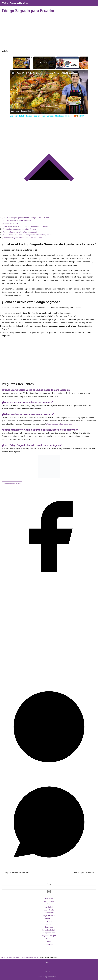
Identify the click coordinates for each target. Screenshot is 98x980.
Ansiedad (49, 907)
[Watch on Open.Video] (21, 111)
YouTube (47, 971)
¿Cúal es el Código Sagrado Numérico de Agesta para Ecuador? (26, 218)
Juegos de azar (49, 933)
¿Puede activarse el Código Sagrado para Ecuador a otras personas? (27, 235)
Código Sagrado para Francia (84, 873)
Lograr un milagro (49, 936)
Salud (49, 941)
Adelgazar (49, 898)
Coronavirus (49, 913)
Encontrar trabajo (49, 930)
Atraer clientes (49, 910)
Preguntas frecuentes (10, 223)
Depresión (49, 918)
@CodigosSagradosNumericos (59, 424)
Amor (49, 904)
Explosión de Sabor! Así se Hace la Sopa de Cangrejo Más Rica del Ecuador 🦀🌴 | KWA (49, 73)
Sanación (49, 944)
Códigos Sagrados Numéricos (16, 3)
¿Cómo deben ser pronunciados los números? (19, 229)
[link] (13, 73)
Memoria (49, 938)
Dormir (49, 924)
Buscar (49, 884)
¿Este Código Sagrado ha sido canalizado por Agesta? (22, 238)
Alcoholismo (49, 901)
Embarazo (49, 927)
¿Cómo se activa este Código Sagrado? (16, 220)
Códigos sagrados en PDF (47, 977)
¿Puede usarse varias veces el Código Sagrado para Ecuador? (25, 226)
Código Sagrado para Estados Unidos (16, 873)
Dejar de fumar (49, 916)
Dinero (49, 921)
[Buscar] (49, 892)
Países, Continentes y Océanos (12, 483)
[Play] (68, 63)
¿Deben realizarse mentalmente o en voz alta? (19, 232)
